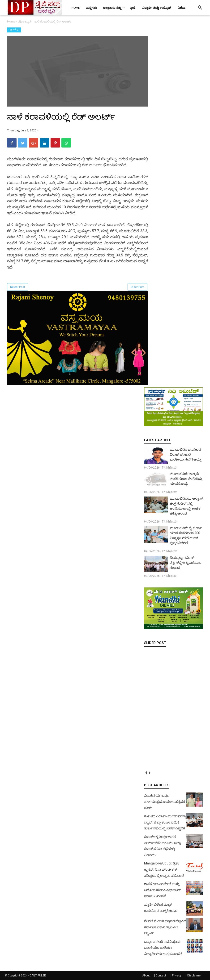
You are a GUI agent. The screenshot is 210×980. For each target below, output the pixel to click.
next (149, 773)
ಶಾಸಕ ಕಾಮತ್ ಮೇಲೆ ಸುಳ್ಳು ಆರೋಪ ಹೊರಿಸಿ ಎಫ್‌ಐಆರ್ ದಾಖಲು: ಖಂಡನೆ (163, 890)
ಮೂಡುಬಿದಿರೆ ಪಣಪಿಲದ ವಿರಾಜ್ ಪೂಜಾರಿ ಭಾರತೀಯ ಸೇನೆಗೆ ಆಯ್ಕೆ (185, 454)
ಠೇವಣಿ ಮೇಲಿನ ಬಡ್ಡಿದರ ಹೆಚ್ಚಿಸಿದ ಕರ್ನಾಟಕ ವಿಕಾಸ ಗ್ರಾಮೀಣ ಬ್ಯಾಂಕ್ (165, 927)
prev (146, 773)
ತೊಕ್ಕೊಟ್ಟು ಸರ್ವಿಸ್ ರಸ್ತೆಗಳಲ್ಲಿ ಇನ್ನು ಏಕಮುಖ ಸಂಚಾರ (186, 563)
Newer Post (18, 287)
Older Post (137, 287)
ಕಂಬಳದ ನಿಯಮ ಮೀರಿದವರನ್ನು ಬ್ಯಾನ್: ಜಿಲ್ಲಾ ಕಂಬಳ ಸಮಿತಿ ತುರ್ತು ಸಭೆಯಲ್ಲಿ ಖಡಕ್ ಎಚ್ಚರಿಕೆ (165, 822)
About (146, 976)
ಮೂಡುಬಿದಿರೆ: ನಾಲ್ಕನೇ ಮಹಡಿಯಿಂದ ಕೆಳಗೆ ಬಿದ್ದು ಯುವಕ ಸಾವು (186, 479)
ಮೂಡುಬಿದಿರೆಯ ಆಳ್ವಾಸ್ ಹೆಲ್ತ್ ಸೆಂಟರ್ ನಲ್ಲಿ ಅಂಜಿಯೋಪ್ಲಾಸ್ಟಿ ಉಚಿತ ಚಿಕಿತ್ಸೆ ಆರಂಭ (186, 506)
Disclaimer (194, 976)
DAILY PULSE (38, 976)
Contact (161, 976)
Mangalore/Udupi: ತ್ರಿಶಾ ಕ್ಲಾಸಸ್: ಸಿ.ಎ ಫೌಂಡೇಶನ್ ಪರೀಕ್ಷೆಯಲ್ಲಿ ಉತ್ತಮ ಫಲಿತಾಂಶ (164, 869)
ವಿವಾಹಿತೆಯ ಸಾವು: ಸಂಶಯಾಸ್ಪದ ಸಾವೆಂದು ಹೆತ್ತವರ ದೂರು (165, 802)
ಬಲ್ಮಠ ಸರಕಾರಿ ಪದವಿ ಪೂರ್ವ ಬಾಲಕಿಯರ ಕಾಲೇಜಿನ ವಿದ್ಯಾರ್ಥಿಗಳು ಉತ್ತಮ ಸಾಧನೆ (163, 948)
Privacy (177, 976)
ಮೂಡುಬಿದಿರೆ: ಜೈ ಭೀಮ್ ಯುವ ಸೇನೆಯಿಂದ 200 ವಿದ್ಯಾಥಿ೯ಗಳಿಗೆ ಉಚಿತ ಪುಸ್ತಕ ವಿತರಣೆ (186, 535)
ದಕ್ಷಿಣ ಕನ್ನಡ (14, 29)
